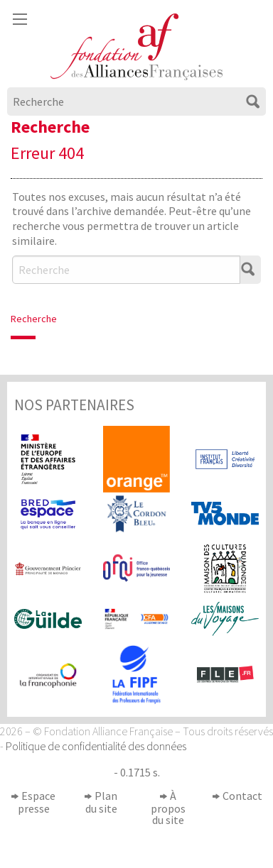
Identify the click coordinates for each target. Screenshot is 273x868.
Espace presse (37, 802)
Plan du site (102, 802)
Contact (242, 796)
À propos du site (168, 808)
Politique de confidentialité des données (96, 746)
